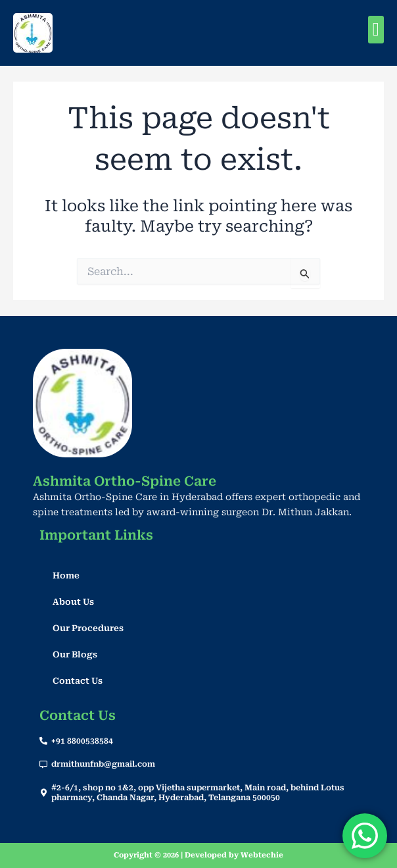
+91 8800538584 (82, 741)
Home (66, 575)
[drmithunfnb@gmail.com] (43, 765)
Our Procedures (88, 628)
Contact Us (78, 681)
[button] (376, 30)
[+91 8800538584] (43, 741)
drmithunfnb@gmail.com (103, 764)
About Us (73, 602)
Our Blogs (75, 654)
